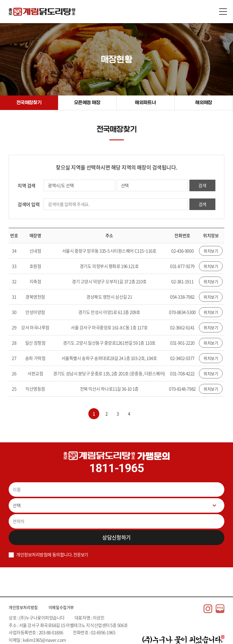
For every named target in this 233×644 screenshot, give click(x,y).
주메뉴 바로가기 (0, 0)
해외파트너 (146, 103)
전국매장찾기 (29, 103)
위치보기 (211, 251)
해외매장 (204, 103)
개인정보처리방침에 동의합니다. (44, 555)
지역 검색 (27, 185)
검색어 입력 (29, 204)
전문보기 (81, 555)
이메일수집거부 (68, 607)
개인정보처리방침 (25, 607)
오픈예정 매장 (87, 103)
